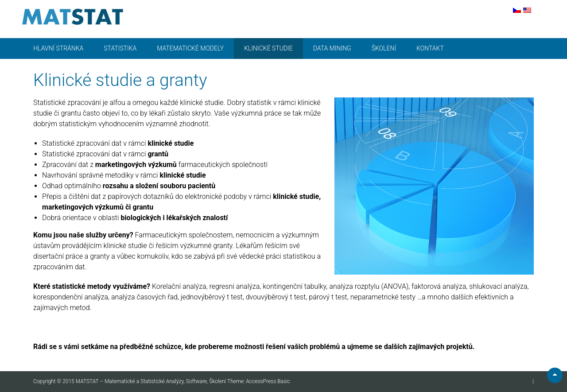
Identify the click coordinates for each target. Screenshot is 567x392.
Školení (384, 48)
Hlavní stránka (58, 48)
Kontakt (430, 48)
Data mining (332, 48)
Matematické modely (190, 48)
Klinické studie (268, 48)
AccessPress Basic (268, 381)
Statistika (120, 48)
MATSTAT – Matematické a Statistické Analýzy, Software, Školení (151, 381)
